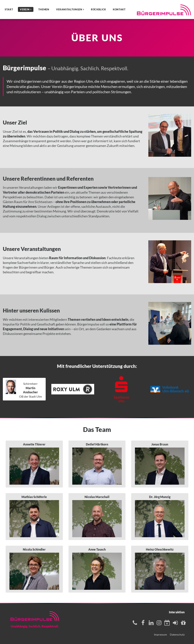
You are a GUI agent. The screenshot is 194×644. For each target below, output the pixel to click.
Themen (44, 9)
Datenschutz (177, 634)
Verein (25, 9)
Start (9, 9)
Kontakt (119, 9)
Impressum (161, 634)
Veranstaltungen (69, 9)
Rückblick (99, 9)
